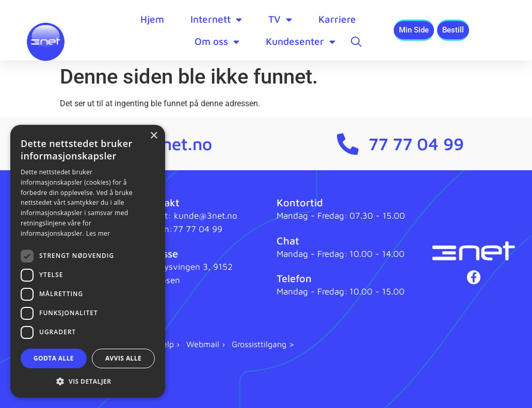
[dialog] (88, 261)
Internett (216, 19)
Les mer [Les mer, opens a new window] (98, 233)
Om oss (217, 42)
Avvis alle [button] (123, 358)
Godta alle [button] (54, 358)
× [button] (154, 136)
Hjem (152, 19)
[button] (88, 381)
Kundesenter (301, 42)
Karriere (337, 19)
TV (280, 19)
